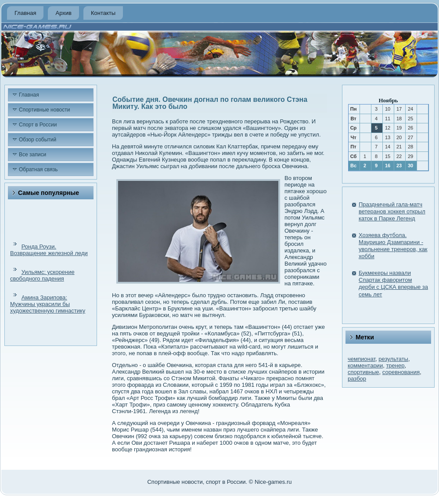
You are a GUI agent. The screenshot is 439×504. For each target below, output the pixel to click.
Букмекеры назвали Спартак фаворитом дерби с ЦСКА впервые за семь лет (393, 284)
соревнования (401, 372)
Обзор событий (38, 140)
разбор (357, 379)
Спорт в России (38, 125)
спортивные (363, 372)
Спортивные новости (45, 110)
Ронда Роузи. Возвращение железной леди (49, 250)
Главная (25, 13)
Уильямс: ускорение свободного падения (42, 275)
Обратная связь (38, 169)
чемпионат (362, 359)
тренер (395, 365)
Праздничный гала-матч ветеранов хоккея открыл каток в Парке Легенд (392, 212)
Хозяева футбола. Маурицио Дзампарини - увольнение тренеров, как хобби (393, 246)
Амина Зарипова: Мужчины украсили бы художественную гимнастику (48, 304)
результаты (393, 359)
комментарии (365, 365)
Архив (63, 13)
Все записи (32, 155)
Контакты (103, 13)
